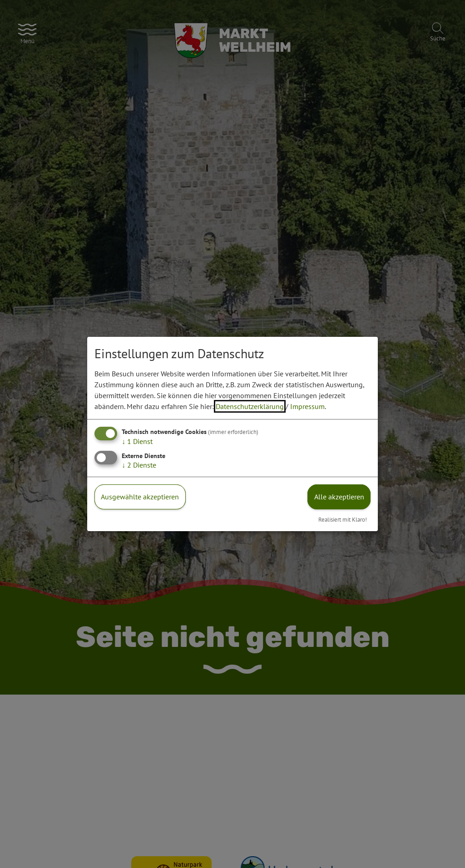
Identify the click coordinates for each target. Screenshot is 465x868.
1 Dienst (137, 441)
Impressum (307, 406)
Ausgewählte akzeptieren (140, 497)
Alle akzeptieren (339, 497)
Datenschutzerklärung (250, 406)
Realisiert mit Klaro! (343, 520)
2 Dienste (139, 465)
